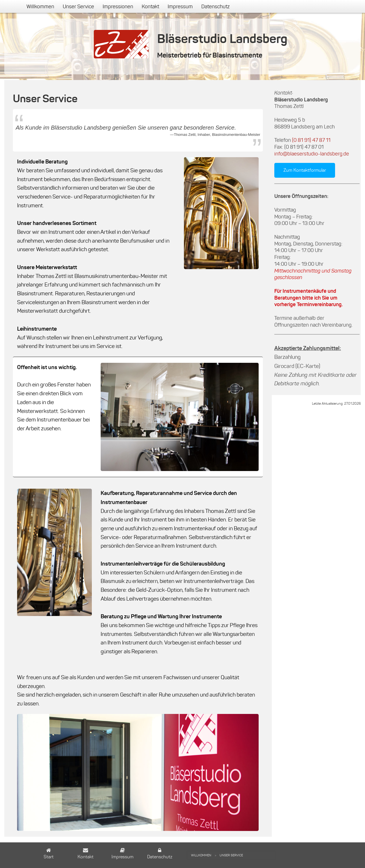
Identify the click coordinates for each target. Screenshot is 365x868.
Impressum (180, 6)
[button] (48, 854)
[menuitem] (40, 6)
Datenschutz (215, 6)
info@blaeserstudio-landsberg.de (312, 154)
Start (49, 857)
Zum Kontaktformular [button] (305, 170)
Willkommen (40, 6)
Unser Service (78, 6)
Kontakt (150, 6)
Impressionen (118, 6)
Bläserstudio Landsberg (222, 39)
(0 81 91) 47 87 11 (311, 140)
